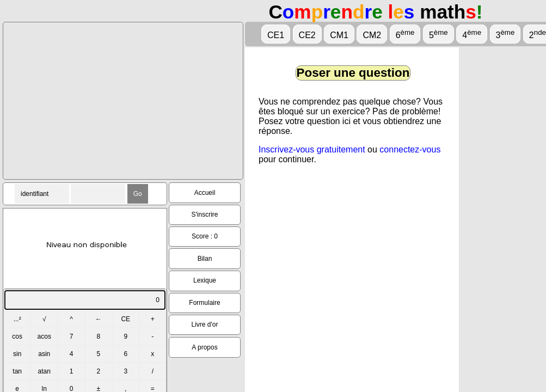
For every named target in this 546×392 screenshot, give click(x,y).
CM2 (372, 35)
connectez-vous (410, 149)
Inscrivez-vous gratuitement (312, 149)
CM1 (339, 35)
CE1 (276, 35)
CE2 (307, 35)
